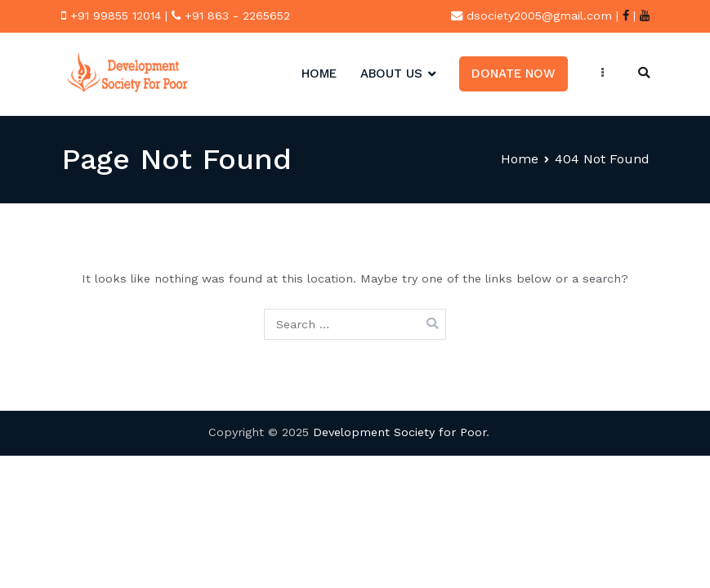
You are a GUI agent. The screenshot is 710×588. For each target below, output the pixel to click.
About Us (391, 73)
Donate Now (514, 73)
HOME (319, 73)
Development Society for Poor (400, 432)
